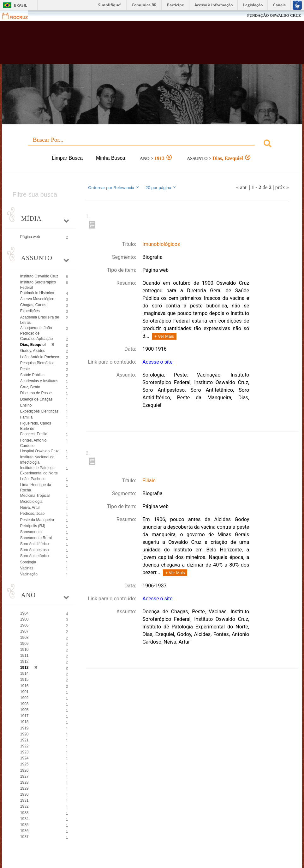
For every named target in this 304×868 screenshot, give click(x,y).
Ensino (26, 405)
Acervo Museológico (37, 299)
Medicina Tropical (35, 496)
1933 (24, 813)
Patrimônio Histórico (37, 293)
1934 (24, 819)
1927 (24, 776)
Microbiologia (31, 502)
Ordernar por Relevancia (114, 187)
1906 (24, 625)
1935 (24, 825)
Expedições (30, 311)
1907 (24, 631)
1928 (24, 782)
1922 (24, 746)
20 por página (161, 187)
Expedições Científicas (39, 411)
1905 (24, 710)
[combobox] (152, 144)
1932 (24, 806)
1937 (24, 837)
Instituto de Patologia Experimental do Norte (39, 470)
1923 (24, 752)
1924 (24, 758)
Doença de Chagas (36, 399)
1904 (24, 613)
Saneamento (31, 532)
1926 (24, 770)
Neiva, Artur (30, 508)
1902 (24, 698)
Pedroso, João (32, 514)
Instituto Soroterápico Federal (38, 285)
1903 (24, 704)
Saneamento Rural (36, 538)
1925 (24, 764)
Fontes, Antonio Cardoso (33, 443)
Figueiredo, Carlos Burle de (36, 426)
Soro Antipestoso (35, 550)
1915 (24, 680)
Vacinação (29, 574)
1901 (24, 692)
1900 (24, 619)
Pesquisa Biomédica (37, 363)
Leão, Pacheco (33, 479)
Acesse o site (157, 362)
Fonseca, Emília (34, 434)
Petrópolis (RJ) (33, 526)
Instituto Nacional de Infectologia (37, 460)
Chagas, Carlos (33, 305)
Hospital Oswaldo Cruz (39, 451)
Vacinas (27, 568)
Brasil (21, 5)
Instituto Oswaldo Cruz (39, 276)
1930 (24, 794)
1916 (24, 686)
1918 (24, 722)
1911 (24, 656)
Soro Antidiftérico (35, 544)
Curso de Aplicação (36, 339)
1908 (24, 638)
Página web (30, 237)
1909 (24, 644)
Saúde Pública (32, 375)
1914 (24, 674)
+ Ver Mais (164, 336)
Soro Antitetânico (35, 556)
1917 (24, 716)
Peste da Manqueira (37, 520)
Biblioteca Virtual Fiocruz (131, 45)
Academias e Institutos (39, 381)
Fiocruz (19, 16)
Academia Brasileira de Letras (40, 320)
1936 (24, 831)
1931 (24, 800)
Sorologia (28, 562)
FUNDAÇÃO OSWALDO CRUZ (274, 15)
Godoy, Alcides (33, 351)
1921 (24, 740)
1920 (24, 734)
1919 (24, 728)
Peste (25, 369)
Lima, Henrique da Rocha (36, 488)
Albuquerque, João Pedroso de (36, 331)
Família (26, 417)
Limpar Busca (67, 158)
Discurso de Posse (36, 393)
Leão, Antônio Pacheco (40, 357)
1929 (24, 788)
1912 (24, 662)
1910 (24, 650)
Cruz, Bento (30, 387)
